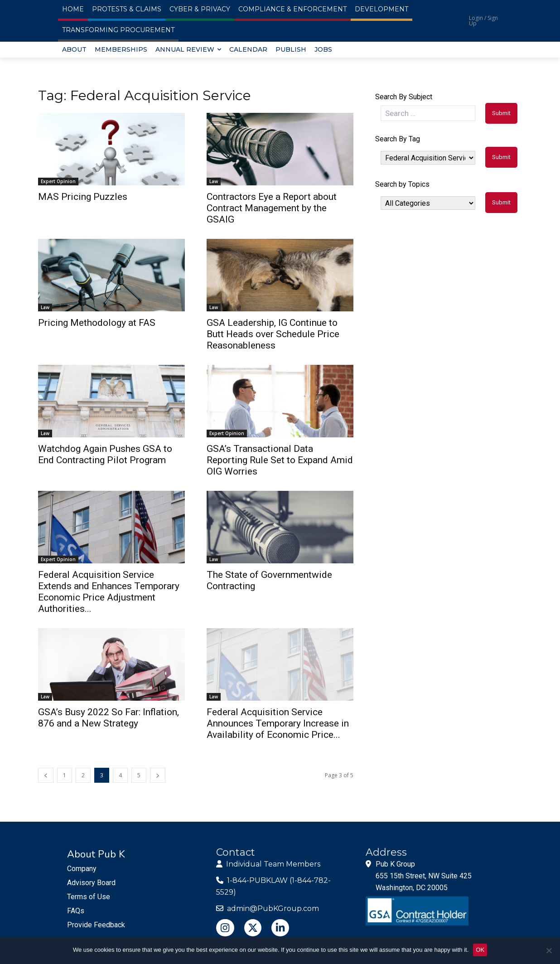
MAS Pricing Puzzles (83, 197)
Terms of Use (89, 897)
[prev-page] (46, 775)
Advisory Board (91, 883)
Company (82, 869)
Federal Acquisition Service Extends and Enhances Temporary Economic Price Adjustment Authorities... (109, 592)
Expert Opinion (58, 181)
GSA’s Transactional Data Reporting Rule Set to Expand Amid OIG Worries (280, 460)
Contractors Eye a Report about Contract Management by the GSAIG (272, 208)
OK (480, 950)
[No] (549, 950)
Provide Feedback (96, 925)
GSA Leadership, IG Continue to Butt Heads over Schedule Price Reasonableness (273, 334)
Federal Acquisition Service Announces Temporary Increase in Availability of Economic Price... (278, 723)
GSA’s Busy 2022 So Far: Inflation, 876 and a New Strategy (109, 718)
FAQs (76, 911)
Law (214, 181)
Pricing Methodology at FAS (97, 323)
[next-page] (158, 775)
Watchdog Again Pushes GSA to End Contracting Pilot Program (105, 454)
